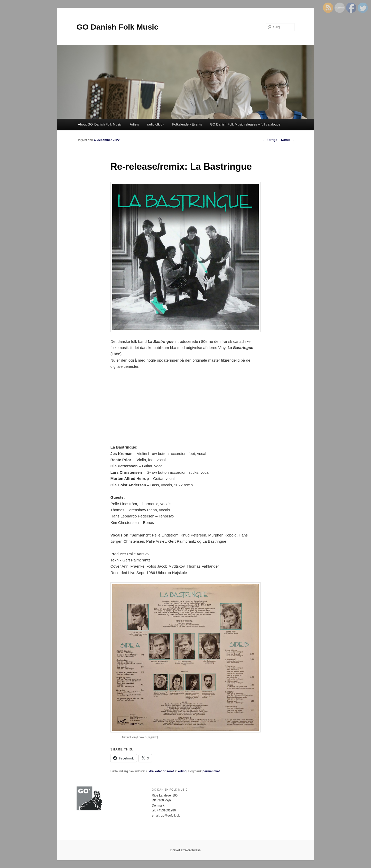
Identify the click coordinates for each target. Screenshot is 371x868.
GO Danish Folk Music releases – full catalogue (245, 124)
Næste (288, 140)
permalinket (211, 771)
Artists (134, 124)
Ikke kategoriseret (161, 771)
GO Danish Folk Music (117, 27)
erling (182, 771)
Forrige (270, 140)
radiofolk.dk (155, 124)
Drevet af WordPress (185, 850)
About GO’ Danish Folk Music (100, 124)
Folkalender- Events (187, 124)
